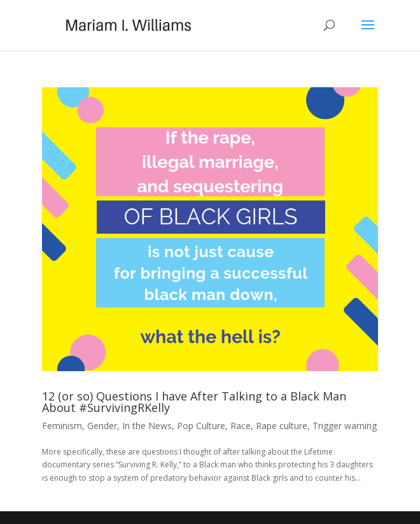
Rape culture (282, 426)
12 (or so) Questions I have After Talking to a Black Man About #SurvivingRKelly (194, 402)
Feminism (62, 426)
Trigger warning (345, 426)
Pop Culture (201, 426)
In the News (147, 426)
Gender (102, 426)
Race (241, 426)
